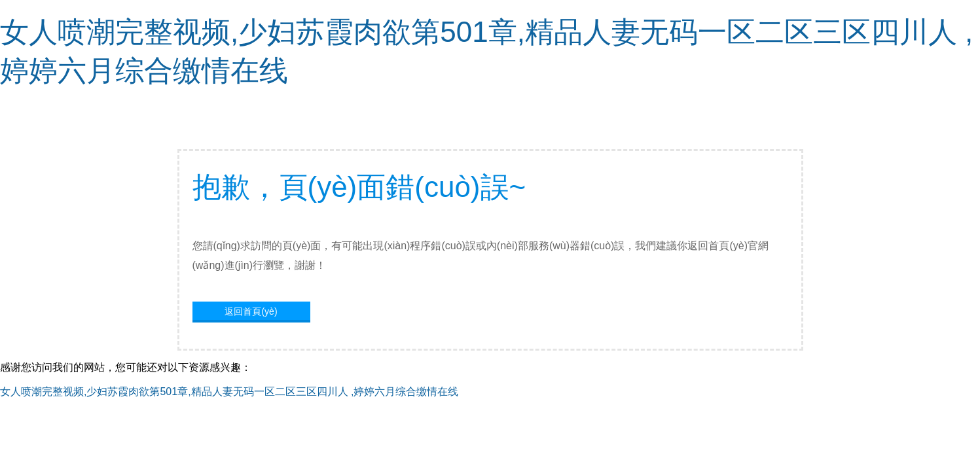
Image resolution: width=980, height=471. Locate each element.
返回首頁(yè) (251, 311)
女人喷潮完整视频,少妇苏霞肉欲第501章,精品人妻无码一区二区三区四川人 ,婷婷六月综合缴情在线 (229, 392)
